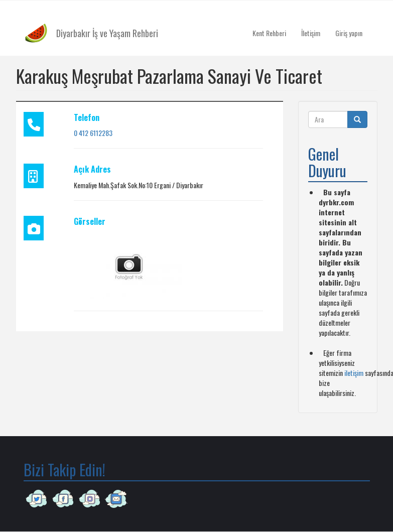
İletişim (311, 33)
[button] (129, 265)
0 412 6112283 (93, 133)
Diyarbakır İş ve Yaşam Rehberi (107, 33)
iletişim (354, 373)
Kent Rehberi (269, 33)
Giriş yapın (349, 33)
